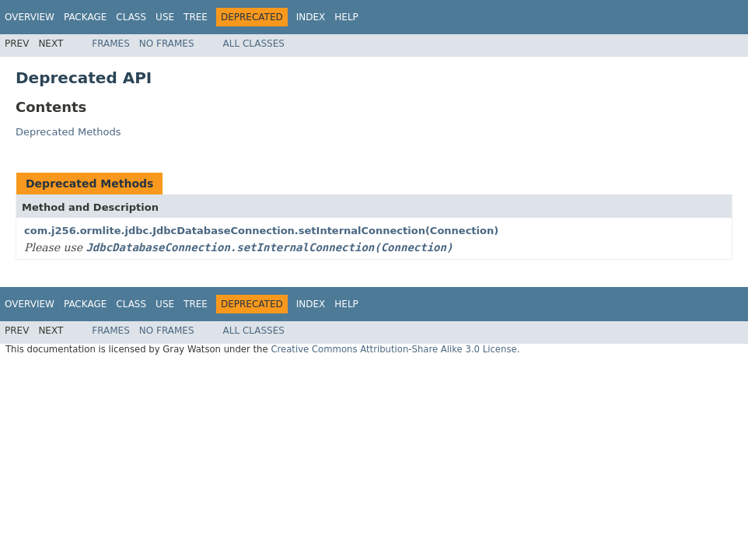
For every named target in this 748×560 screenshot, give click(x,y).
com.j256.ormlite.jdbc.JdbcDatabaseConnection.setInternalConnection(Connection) (261, 231)
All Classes (254, 44)
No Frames (167, 44)
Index (311, 17)
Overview (30, 17)
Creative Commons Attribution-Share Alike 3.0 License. (395, 349)
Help (346, 17)
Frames (111, 44)
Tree (196, 17)
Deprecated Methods (68, 132)
